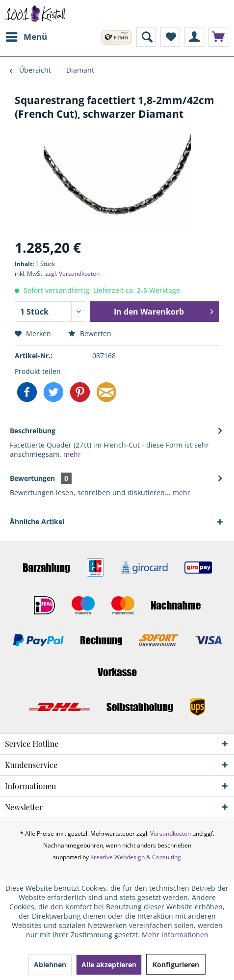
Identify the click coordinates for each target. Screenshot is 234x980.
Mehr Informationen (175, 935)
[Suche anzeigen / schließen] (146, 37)
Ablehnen (50, 965)
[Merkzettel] (170, 37)
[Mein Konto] (194, 37)
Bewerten (90, 333)
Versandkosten (170, 834)
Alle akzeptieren (109, 965)
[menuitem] (26, 37)
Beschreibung (33, 431)
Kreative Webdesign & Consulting (136, 857)
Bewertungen (32, 478)
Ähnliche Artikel (37, 521)
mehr (71, 454)
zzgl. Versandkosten (72, 274)
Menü (26, 36)
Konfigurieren (176, 965)
